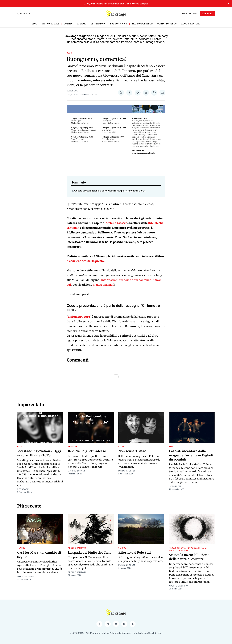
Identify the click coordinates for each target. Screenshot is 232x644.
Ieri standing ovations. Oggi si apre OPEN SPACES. (39, 453)
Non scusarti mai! (132, 451)
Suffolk (123, 548)
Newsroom (73, 91)
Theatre (72, 447)
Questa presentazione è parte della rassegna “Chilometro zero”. (110, 191)
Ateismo (82, 24)
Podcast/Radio (119, 24)
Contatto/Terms (167, 24)
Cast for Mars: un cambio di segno (39, 554)
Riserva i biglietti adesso (87, 451)
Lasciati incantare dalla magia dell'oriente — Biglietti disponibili (192, 455)
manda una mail (103, 285)
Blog (35, 24)
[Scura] (22, 14)
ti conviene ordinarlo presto (85, 261)
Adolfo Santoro (191, 24)
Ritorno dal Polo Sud (135, 552)
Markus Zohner (76, 471)
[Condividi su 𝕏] (121, 93)
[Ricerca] (30, 14)
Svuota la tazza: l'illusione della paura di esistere (189, 557)
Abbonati (207, 14)
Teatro (21, 548)
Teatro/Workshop (142, 24)
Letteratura (98, 24)
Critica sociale (51, 24)
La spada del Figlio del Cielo (90, 552)
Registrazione (190, 14)
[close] (228, 4)
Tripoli (159, 633)
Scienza (68, 24)
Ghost (151, 633)
